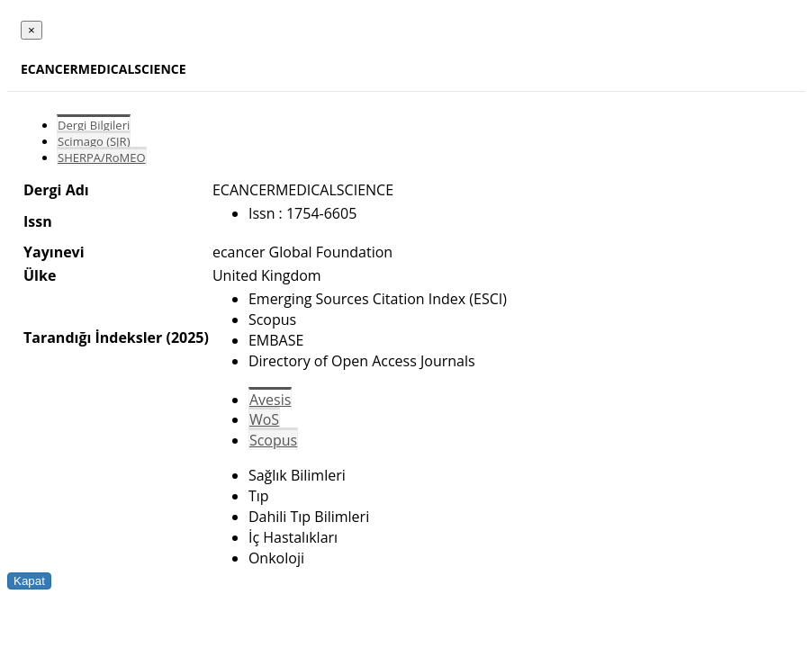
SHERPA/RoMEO (102, 157)
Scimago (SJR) (94, 141)
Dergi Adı (56, 190)
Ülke (40, 275)
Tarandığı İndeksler (93, 337)
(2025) (187, 337)
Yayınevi (54, 252)
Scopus (273, 440)
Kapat (29, 581)
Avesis (270, 400)
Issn (38, 221)
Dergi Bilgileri (94, 125)
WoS (264, 419)
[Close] (32, 30)
